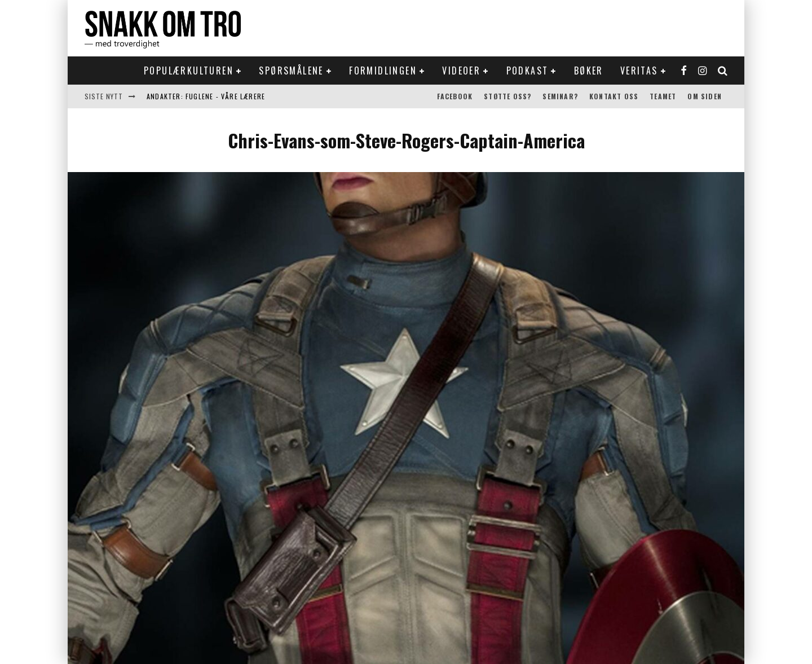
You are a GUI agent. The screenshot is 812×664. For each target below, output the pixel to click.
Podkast (528, 71)
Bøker (589, 71)
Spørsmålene (291, 71)
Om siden (705, 96)
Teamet (663, 96)
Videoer (461, 71)
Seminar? (560, 96)
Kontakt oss (614, 96)
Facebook (455, 96)
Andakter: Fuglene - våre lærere (206, 96)
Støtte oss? (507, 96)
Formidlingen (383, 71)
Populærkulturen (189, 71)
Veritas (639, 71)
